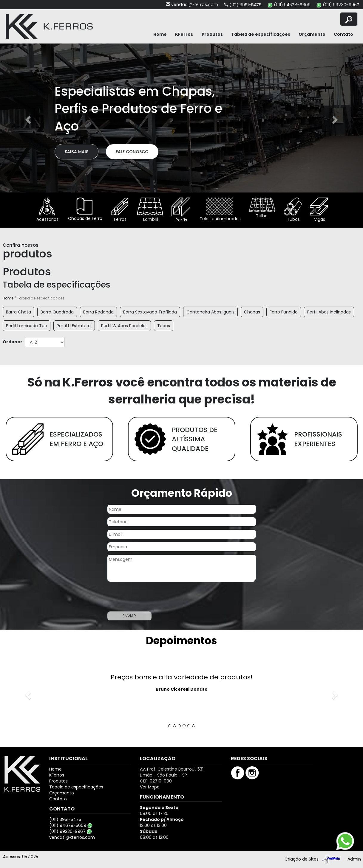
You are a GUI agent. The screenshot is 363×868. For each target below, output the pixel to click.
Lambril (150, 210)
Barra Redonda (98, 312)
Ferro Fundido (284, 312)
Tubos (293, 210)
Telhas (262, 208)
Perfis (181, 210)
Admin (354, 859)
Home (160, 34)
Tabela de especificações (261, 34)
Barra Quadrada (57, 312)
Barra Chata (18, 312)
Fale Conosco (132, 152)
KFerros (184, 34)
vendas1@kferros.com (195, 4)
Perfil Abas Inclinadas (329, 312)
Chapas (252, 312)
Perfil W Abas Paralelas (124, 326)
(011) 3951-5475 (245, 5)
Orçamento (312, 34)
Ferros (120, 210)
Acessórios (47, 210)
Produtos (212, 34)
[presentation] (152, 597)
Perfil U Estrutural (74, 326)
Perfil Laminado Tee (27, 326)
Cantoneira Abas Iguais (210, 312)
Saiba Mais (77, 152)
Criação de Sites (302, 859)
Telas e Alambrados (220, 210)
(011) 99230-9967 (341, 5)
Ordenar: (13, 342)
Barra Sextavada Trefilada (150, 312)
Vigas (319, 210)
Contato (343, 34)
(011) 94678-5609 (292, 5)
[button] (27, 118)
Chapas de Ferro (85, 209)
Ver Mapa (150, 787)
